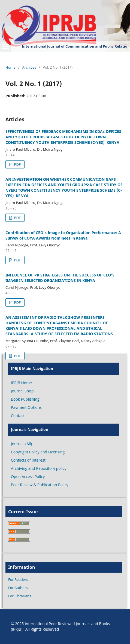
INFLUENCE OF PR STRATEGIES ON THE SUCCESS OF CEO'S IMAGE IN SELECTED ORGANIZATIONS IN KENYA (60, 278)
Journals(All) (21, 444)
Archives (29, 67)
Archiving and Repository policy (39, 468)
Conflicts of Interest (28, 460)
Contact (18, 416)
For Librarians (20, 596)
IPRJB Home (21, 383)
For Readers (18, 579)
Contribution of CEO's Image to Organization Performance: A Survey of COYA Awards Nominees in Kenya (63, 235)
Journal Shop (22, 391)
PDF (17, 164)
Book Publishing (25, 399)
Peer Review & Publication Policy (40, 485)
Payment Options (26, 407)
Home (10, 67)
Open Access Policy (28, 477)
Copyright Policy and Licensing (38, 452)
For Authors (18, 588)
